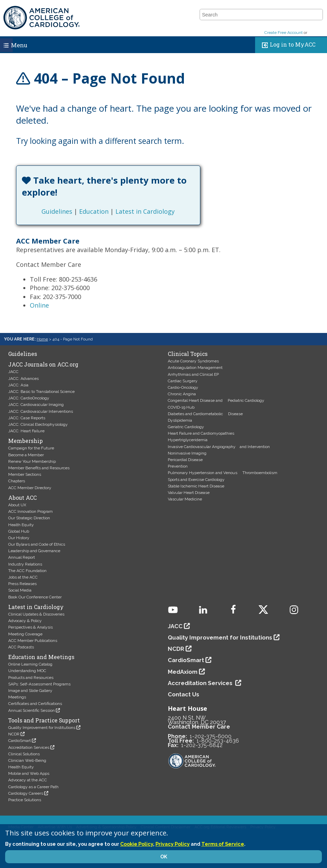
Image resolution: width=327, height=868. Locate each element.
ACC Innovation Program (30, 511)
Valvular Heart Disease (189, 493)
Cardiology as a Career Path (33, 787)
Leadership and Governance (34, 551)
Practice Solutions (25, 800)
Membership (26, 441)
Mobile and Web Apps (29, 773)
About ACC (22, 498)
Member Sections (25, 474)
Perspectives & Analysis (30, 627)
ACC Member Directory (30, 488)
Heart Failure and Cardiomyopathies (201, 433)
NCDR (14, 734)
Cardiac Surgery (183, 381)
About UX (17, 505)
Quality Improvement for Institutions (42, 728)
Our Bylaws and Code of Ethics (37, 544)
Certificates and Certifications (35, 704)
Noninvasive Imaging (187, 453)
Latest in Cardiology (145, 211)
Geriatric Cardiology (186, 427)
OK (164, 857)
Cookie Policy (137, 844)
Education (94, 211)
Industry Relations (25, 564)
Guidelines (57, 211)
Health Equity (21, 525)
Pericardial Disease (185, 460)
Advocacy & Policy (25, 621)
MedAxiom (183, 672)
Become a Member (26, 455)
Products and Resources (31, 678)
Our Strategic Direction (29, 518)
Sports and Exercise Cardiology (196, 480)
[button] (317, 15)
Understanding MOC (27, 671)
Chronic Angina (182, 394)
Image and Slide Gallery (30, 691)
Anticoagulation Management (195, 368)
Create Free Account (284, 33)
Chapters (17, 481)
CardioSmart (20, 741)
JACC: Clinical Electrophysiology (38, 424)
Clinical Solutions (24, 754)
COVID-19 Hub (181, 407)
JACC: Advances (23, 379)
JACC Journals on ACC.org (43, 364)
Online (39, 305)
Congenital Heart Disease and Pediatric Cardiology (216, 400)
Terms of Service (223, 844)
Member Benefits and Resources (39, 468)
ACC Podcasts (21, 647)
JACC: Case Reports (27, 418)
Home (42, 339)
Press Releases (22, 584)
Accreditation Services (29, 747)
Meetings (17, 697)
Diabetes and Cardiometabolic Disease (205, 414)
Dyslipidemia (180, 420)
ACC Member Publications (33, 641)
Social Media (20, 590)
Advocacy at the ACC (28, 780)
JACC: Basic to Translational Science (41, 392)
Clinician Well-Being (27, 760)
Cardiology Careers (26, 793)
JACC (13, 372)
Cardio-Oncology (183, 387)
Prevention (178, 466)
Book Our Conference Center (35, 597)
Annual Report (22, 557)
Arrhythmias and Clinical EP (193, 374)
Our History (19, 538)
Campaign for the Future (31, 448)
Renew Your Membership (32, 461)
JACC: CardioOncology (29, 398)
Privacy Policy (173, 844)
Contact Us (184, 694)
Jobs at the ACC (23, 577)
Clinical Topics (188, 354)
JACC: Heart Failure (26, 431)
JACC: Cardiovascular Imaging (36, 405)
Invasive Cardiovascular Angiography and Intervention (219, 447)
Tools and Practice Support (44, 720)
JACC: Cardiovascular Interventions (41, 411)
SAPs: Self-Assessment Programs (39, 684)
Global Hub (19, 531)
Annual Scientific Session (32, 710)
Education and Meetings (41, 657)
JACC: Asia (18, 385)
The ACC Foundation (27, 571)
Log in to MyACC (287, 45)
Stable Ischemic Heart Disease (196, 486)
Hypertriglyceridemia (188, 440)
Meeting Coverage (25, 634)
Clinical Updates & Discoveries (36, 614)
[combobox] (257, 15)
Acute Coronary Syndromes (193, 361)
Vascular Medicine (185, 499)
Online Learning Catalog (30, 664)
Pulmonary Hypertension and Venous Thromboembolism (223, 473)
